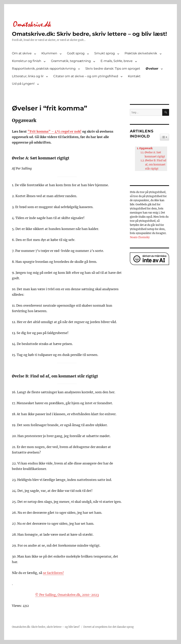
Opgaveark (146, 148)
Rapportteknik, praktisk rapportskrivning (44, 69)
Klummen (49, 53)
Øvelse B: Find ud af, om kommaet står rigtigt (156, 165)
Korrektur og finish (27, 61)
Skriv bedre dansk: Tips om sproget (113, 69)
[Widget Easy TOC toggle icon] (165, 137)
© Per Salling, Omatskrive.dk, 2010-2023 (67, 595)
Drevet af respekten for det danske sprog (109, 627)
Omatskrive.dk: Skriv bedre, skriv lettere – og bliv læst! (89, 34)
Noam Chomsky (140, 237)
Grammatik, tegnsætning (71, 61)
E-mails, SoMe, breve (117, 61)
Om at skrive (22, 53)
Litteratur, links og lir (28, 76)
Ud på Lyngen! (23, 84)
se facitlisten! (53, 573)
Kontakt (134, 76)
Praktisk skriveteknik (141, 53)
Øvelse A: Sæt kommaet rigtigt (155, 154)
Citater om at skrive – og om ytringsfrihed (86, 76)
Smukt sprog (105, 53)
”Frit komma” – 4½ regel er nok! (54, 131)
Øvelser (152, 69)
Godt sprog (76, 53)
